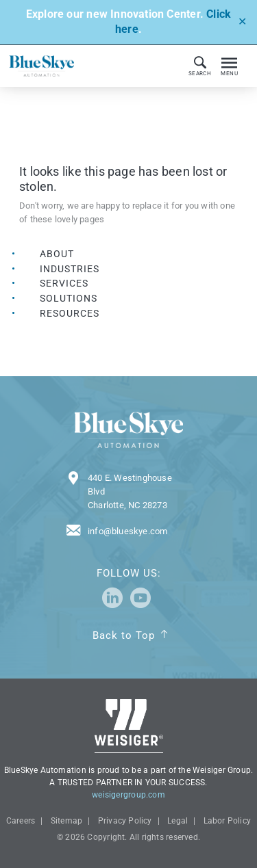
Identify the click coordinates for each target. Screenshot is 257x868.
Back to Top (124, 635)
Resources (70, 313)
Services (64, 283)
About (57, 254)
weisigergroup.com (128, 795)
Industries (70, 269)
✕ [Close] (242, 22)
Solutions (69, 298)
